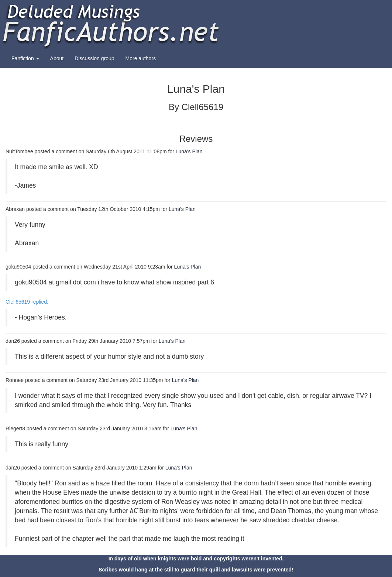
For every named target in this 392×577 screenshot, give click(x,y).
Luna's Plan (189, 151)
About (57, 58)
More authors (141, 58)
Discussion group (94, 58)
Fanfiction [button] (25, 58)
